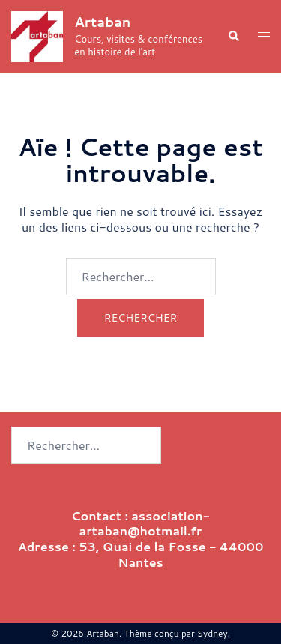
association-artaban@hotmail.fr (145, 523)
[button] (233, 37)
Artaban (102, 22)
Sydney (212, 633)
